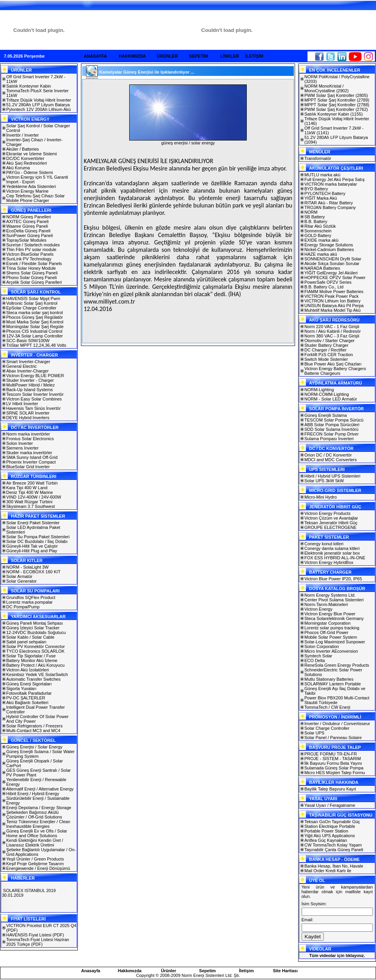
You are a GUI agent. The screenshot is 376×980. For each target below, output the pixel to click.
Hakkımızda (130, 971)
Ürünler (168, 971)
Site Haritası (285, 971)
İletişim (246, 971)
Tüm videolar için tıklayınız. (337, 955)
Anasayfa (91, 971)
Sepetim (208, 971)
